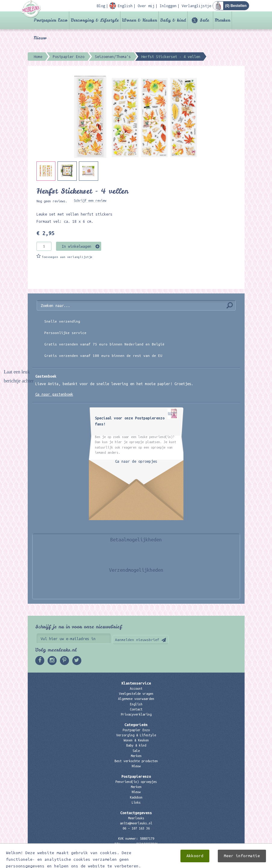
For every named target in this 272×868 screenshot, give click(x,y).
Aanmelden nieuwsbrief (137, 640)
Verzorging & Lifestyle (95, 20)
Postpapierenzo (136, 776)
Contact (136, 709)
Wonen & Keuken (139, 20)
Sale (204, 20)
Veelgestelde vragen (136, 694)
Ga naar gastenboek (54, 394)
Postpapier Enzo (51, 20)
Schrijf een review (90, 201)
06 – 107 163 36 (136, 828)
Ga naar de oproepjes (136, 461)
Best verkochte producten (136, 761)
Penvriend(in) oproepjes (136, 782)
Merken (222, 20)
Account (136, 689)
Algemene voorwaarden (136, 699)
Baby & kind (173, 20)
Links (136, 802)
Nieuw (40, 38)
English (136, 704)
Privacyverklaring (136, 714)
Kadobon (136, 797)
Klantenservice (136, 683)
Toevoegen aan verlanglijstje (67, 257)
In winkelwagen (77, 246)
